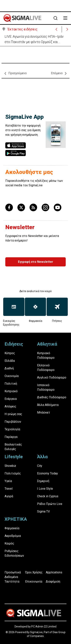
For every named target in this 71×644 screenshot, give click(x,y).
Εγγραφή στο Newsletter (36, 262)
